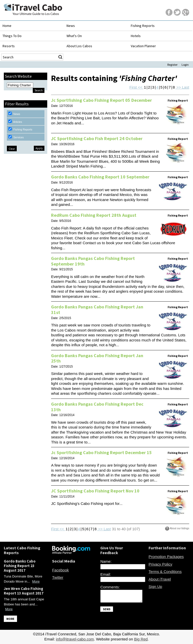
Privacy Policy (160, 564)
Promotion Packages (166, 557)
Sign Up (155, 587)
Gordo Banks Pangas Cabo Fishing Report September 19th (93, 261)
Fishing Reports (143, 26)
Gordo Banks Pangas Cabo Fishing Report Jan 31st (97, 310)
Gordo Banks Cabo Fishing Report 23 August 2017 (20, 566)
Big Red (141, 639)
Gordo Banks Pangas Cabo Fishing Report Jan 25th (97, 358)
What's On (74, 36)
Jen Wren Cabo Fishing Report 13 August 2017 (24, 591)
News (71, 26)
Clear (12, 149)
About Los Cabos (79, 46)
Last (186, 87)
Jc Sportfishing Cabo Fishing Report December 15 (101, 452)
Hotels (136, 36)
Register (172, 65)
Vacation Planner (143, 46)
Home (7, 26)
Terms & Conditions (165, 572)
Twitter (58, 577)
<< (140, 87)
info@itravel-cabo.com (75, 639)
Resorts (9, 46)
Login (185, 65)
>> (179, 87)
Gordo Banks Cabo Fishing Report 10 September (100, 177)
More (36, 581)
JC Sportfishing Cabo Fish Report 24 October (97, 138)
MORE (10, 619)
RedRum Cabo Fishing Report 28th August (94, 215)
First (133, 87)
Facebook (60, 570)
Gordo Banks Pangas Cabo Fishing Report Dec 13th (97, 407)
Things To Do (12, 36)
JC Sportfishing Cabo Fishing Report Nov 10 (95, 491)
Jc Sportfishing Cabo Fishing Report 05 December (101, 100)
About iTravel (160, 579)
